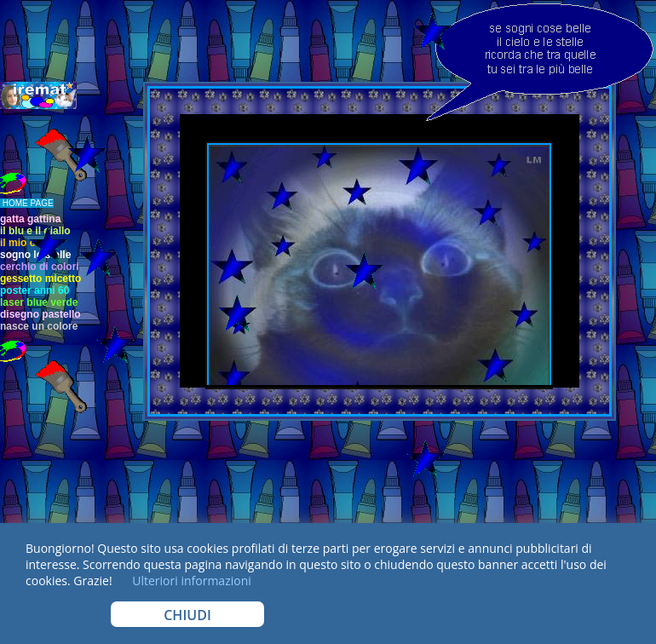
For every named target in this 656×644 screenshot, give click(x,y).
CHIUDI (187, 615)
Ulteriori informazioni (190, 581)
